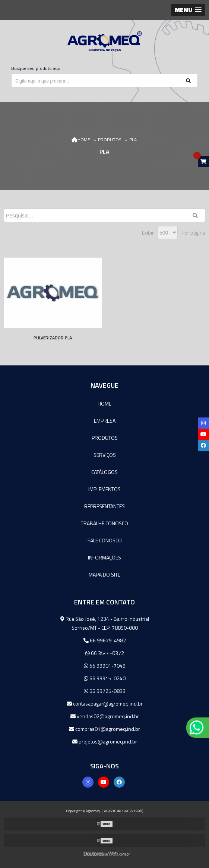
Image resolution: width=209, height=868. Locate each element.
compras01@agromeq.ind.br (104, 729)
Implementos (104, 489)
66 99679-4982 (105, 640)
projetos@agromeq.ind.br (105, 741)
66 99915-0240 (105, 678)
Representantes (104, 506)
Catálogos (104, 472)
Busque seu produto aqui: (37, 68)
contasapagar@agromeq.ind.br (105, 704)
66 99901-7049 (105, 666)
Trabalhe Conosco (104, 523)
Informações (104, 557)
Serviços (105, 455)
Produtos (105, 438)
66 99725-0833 (105, 691)
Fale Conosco (105, 540)
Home (104, 404)
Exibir (148, 233)
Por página (193, 233)
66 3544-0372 (105, 653)
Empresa (105, 421)
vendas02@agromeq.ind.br (105, 716)
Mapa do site (104, 575)
